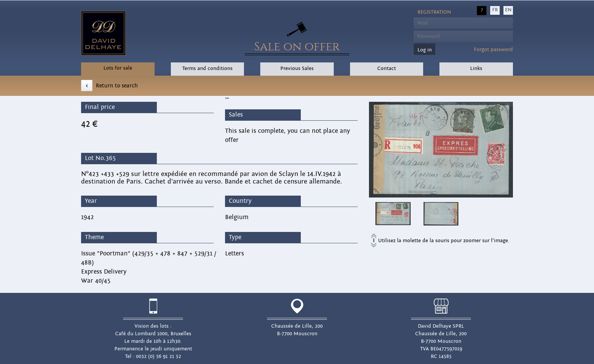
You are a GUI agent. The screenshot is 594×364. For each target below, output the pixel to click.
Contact (387, 68)
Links (476, 68)
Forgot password (493, 50)
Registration (434, 12)
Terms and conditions (207, 68)
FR (495, 10)
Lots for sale (118, 68)
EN (508, 10)
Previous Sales (297, 68)
